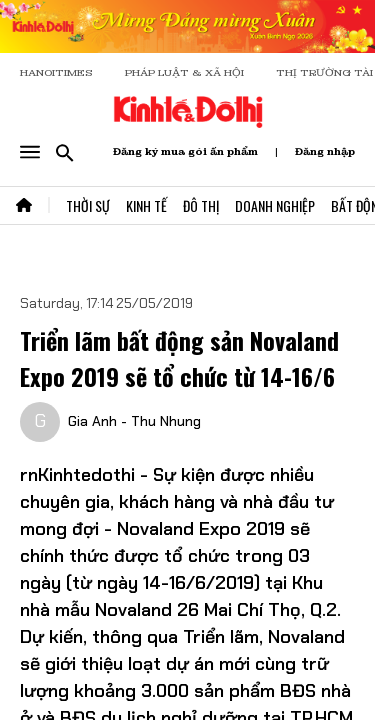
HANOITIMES (56, 72)
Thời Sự (88, 205)
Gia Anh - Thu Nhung (134, 421)
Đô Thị (201, 205)
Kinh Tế (146, 205)
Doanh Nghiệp (275, 205)
